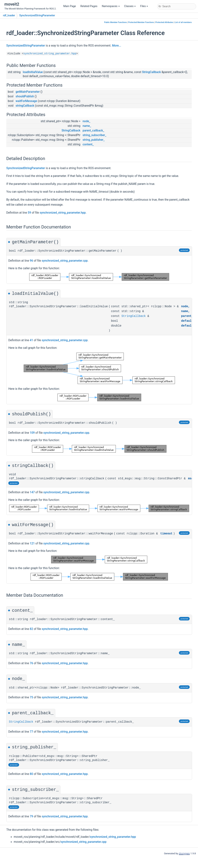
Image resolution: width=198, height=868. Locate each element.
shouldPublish (25, 96)
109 (32, 433)
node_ (86, 121)
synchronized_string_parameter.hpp (50, 54)
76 (32, 663)
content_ (88, 144)
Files (144, 6)
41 (32, 340)
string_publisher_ (94, 140)
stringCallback (25, 106)
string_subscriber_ (94, 135)
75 (32, 697)
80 (32, 774)
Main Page (70, 6)
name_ (87, 126)
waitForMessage (26, 101)
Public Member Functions (115, 22)
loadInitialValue (33, 72)
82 (32, 629)
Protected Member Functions (141, 22)
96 (32, 261)
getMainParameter (28, 92)
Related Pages (89, 6)
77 (32, 732)
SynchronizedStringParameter (37, 15)
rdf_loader (9, 15)
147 (32, 492)
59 (29, 213)
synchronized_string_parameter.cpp (65, 261)
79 (32, 816)
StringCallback (151, 72)
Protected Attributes (164, 22)
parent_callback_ (93, 131)
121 (32, 543)
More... (117, 46)
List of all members (183, 22)
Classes (130, 6)
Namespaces (111, 6)
